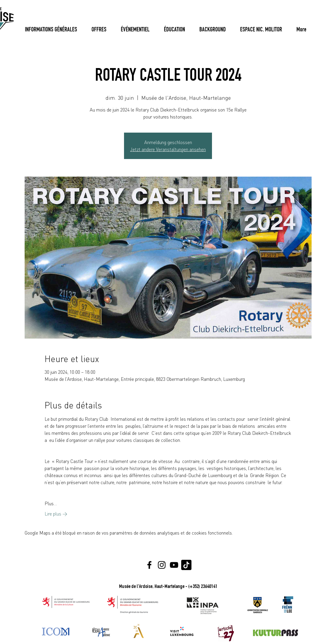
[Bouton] (300, 30)
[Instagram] (162, 565)
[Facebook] (149, 565)
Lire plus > (56, 514)
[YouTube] (174, 565)
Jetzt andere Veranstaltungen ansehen (168, 149)
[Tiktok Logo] (186, 565)
